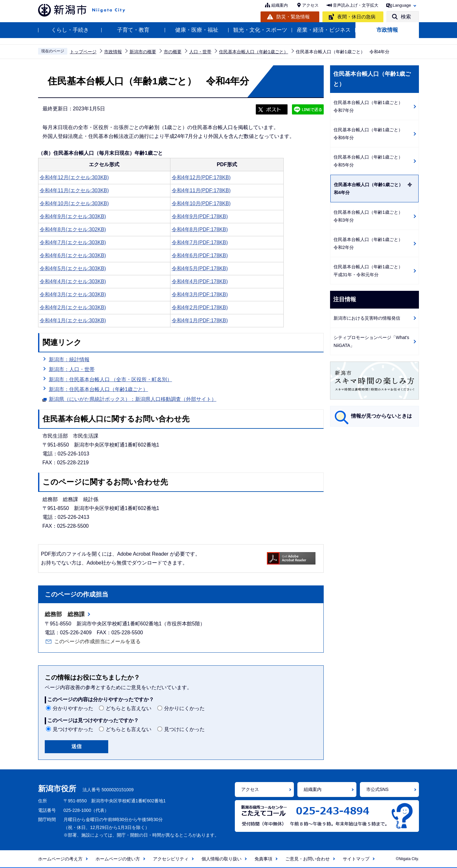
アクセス (310, 5)
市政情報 (387, 30)
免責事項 (263, 859)
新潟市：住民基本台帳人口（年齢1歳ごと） (99, 389)
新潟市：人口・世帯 (72, 369)
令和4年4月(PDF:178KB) (200, 281)
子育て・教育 (133, 30)
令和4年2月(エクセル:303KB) (73, 307)
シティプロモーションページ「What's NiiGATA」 (371, 341)
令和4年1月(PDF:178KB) (200, 320)
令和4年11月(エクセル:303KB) (74, 190)
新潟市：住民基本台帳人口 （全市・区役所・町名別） (110, 379)
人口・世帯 (200, 52)
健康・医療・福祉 (197, 30)
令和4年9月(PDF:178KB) (200, 216)
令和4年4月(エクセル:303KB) (73, 281)
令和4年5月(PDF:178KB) (200, 268)
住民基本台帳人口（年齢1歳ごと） (254, 52)
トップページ (83, 52)
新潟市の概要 (143, 52)
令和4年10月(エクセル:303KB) (74, 203)
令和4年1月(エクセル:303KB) (73, 320)
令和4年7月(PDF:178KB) (200, 242)
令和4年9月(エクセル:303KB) (73, 216)
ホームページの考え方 (60, 859)
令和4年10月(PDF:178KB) (201, 203)
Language (402, 5)
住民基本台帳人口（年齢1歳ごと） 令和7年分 (370, 106)
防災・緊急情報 (293, 17)
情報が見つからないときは (381, 416)
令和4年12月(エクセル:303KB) (74, 177)
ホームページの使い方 (118, 859)
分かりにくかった (184, 708)
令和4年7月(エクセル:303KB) (73, 242)
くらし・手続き (70, 30)
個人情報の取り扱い (222, 859)
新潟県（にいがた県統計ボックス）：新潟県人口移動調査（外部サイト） (133, 398)
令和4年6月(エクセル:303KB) (73, 255)
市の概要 (173, 52)
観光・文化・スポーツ (260, 30)
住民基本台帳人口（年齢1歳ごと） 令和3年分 (370, 216)
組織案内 (280, 5)
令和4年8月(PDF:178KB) (200, 229)
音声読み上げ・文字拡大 (356, 5)
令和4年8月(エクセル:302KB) (73, 229)
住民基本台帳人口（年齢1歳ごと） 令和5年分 (370, 161)
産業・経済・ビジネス (324, 30)
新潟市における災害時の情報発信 (367, 318)
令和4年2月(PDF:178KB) (200, 307)
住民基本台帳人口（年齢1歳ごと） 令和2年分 (370, 243)
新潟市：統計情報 (69, 359)
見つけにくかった (184, 729)
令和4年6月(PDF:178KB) (200, 255)
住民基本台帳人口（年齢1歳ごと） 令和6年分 (370, 134)
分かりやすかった (73, 708)
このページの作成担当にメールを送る (97, 641)
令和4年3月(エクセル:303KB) (73, 294)
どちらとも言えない (129, 708)
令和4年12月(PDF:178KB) (201, 177)
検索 (406, 17)
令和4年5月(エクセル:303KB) (73, 268)
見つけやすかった (73, 729)
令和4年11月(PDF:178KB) (201, 190)
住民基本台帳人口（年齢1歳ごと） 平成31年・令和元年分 (370, 271)
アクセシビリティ (171, 859)
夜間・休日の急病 (356, 17)
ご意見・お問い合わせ (308, 859)
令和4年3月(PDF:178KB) (200, 294)
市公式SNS (378, 789)
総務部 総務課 (65, 614)
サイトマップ (356, 859)
